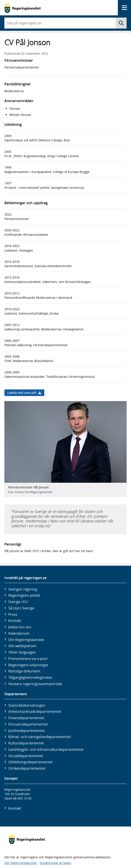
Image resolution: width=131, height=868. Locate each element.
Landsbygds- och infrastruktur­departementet (46, 749)
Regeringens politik (24, 595)
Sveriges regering (23, 589)
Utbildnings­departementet (31, 762)
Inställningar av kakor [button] (56, 863)
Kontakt (15, 621)
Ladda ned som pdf (24, 393)
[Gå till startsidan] (22, 8)
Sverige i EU (18, 602)
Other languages (22, 652)
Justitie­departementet (27, 731)
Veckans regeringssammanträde (35, 684)
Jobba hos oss (20, 627)
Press (13, 614)
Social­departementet (26, 756)
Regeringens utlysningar (28, 665)
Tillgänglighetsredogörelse (30, 677)
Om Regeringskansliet (26, 640)
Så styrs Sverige (21, 608)
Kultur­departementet (26, 743)
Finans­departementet (26, 718)
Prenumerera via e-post (28, 659)
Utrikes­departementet (27, 768)
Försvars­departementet (28, 724)
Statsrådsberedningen (27, 705)
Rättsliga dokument (24, 671)
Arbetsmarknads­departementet (35, 711)
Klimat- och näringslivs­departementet (40, 737)
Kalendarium (19, 633)
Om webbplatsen (22, 646)
